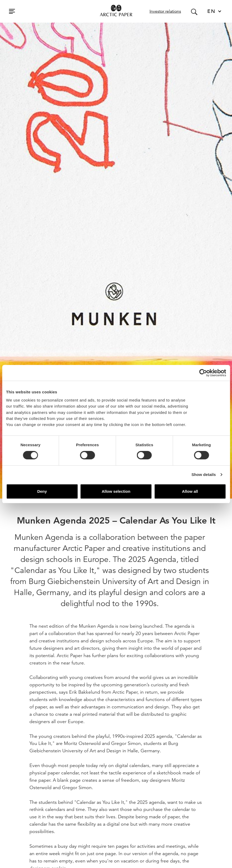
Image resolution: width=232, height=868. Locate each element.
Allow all (190, 491)
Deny (42, 491)
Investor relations (165, 11)
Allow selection (116, 491)
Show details (204, 474)
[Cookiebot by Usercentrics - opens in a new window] (203, 373)
